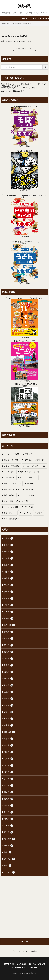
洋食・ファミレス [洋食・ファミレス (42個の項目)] (13, 483)
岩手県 (9, 552)
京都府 (9, 705)
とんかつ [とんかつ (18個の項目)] (9, 478)
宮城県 (9, 558)
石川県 (9, 645)
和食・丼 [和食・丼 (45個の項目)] (9, 495)
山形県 (9, 572)
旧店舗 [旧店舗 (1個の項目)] (29, 489)
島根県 (9, 745)
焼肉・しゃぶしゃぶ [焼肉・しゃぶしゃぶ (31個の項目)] (29, 472)
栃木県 (9, 592)
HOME (7, 23)
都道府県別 (6, 13)
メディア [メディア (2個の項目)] (28, 507)
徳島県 (9, 772)
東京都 (9, 618)
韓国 (8, 852)
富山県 (9, 639)
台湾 (8, 866)
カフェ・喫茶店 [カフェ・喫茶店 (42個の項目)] (12, 466)
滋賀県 (9, 699)
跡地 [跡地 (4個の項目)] (40, 513)
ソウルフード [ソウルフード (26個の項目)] (27, 495)
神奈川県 (9, 625)
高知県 (9, 792)
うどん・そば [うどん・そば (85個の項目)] (11, 507)
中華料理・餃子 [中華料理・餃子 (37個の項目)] (12, 489)
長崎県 (9, 812)
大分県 (9, 826)
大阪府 (9, 712)
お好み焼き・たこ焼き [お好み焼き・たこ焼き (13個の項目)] (34, 460)
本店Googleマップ (31, 13)
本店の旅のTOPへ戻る (24, 48)
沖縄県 (9, 846)
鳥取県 (9, 739)
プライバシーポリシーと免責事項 (24, 951)
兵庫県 (9, 719)
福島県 (9, 578)
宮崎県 (9, 832)
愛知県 (9, 685)
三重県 (9, 692)
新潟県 (9, 632)
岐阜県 (9, 672)
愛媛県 (9, 785)
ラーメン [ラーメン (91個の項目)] (9, 472)
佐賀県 (9, 806)
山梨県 (9, 659)
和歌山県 (9, 732)
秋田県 (9, 565)
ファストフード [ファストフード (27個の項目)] (12, 454)
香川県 (9, 779)
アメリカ (9, 859)
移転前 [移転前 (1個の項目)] (31, 483)
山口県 (9, 765)
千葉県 (9, 612)
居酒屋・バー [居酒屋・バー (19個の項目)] (11, 460)
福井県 (9, 652)
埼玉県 (9, 605)
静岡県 (9, 679)
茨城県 (9, 585)
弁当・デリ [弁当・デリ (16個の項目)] (10, 513)
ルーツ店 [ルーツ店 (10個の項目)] (23, 501)
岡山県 (9, 752)
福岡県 (9, 799)
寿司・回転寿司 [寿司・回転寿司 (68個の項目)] (12, 519)
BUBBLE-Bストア (20, 967)
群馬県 (9, 598)
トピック (9, 872)
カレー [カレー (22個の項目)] (8, 501)
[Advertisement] (24, 906)
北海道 (9, 538)
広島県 (9, 759)
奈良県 (9, 725)
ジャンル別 (17, 13)
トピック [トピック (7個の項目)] (26, 513)
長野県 (9, 665)
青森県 (9, 545)
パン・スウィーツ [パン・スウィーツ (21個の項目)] (29, 478)
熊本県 (9, 819)
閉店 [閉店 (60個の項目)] (29, 454)
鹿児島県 (9, 839)
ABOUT (34, 967)
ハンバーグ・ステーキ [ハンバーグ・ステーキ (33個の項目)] (35, 466)
